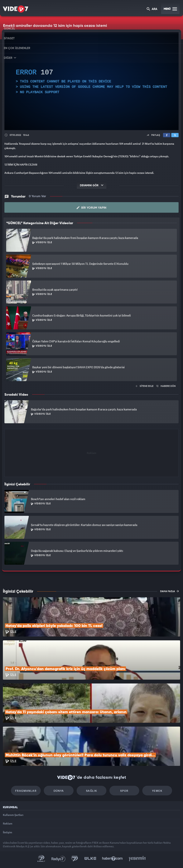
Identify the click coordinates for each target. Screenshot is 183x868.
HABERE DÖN (166, 386)
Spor (124, 791)
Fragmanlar (26, 791)
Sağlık (91, 791)
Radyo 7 (58, 859)
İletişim (7, 832)
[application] (91, 81)
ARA (152, 9)
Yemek (157, 791)
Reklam (8, 823)
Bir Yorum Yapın (91, 208)
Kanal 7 (41, 859)
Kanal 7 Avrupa (75, 859)
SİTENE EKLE (144, 386)
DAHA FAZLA (169, 591)
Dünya (59, 791)
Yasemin (137, 859)
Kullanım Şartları (13, 815)
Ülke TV (90, 859)
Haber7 (112, 859)
